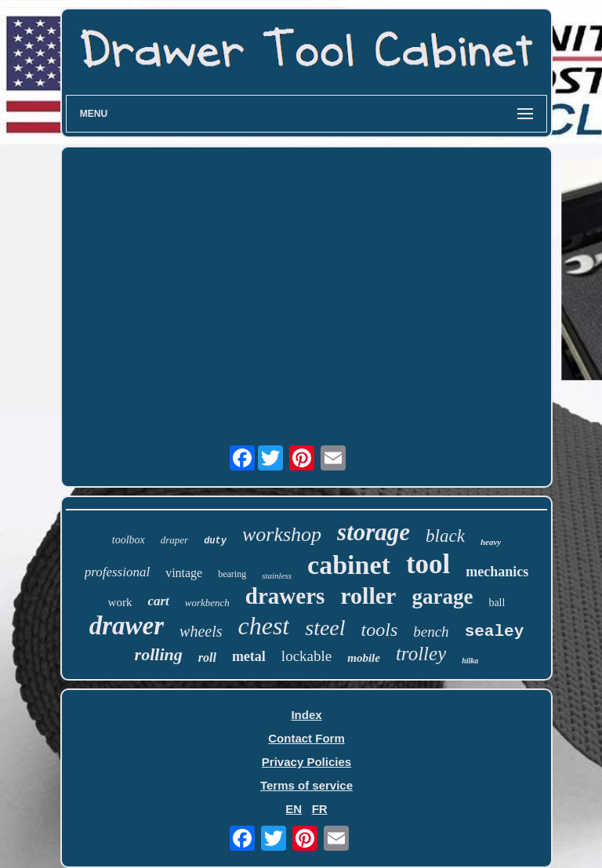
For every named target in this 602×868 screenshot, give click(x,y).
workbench (207, 603)
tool (428, 564)
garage (442, 597)
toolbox (129, 540)
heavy (491, 542)
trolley (421, 654)
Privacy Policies (306, 762)
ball (497, 603)
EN (294, 809)
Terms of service (306, 785)
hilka (470, 661)
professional (117, 572)
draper (174, 540)
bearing (232, 574)
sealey (495, 632)
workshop (282, 534)
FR (320, 809)
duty (215, 541)
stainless (277, 576)
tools (380, 630)
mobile (364, 658)
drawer (127, 626)
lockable (306, 656)
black (445, 536)
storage (374, 532)
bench (431, 632)
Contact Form (306, 738)
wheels (201, 631)
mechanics (497, 572)
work (120, 602)
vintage (184, 573)
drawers (285, 596)
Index (306, 715)
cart (158, 601)
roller (368, 596)
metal (249, 656)
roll (207, 657)
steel (325, 628)
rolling (159, 654)
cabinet (349, 565)
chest (264, 626)
